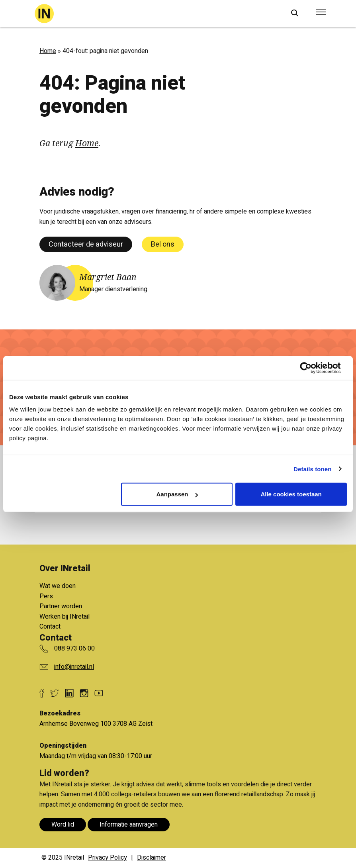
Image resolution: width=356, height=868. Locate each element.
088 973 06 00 (74, 649)
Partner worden (61, 606)
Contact (50, 627)
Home (48, 51)
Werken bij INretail (65, 617)
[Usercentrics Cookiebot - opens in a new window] (312, 368)
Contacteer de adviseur (86, 244)
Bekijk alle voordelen (104, 569)
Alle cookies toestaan (291, 494)
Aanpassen (177, 494)
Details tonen (312, 469)
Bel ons (163, 244)
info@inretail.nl (74, 667)
